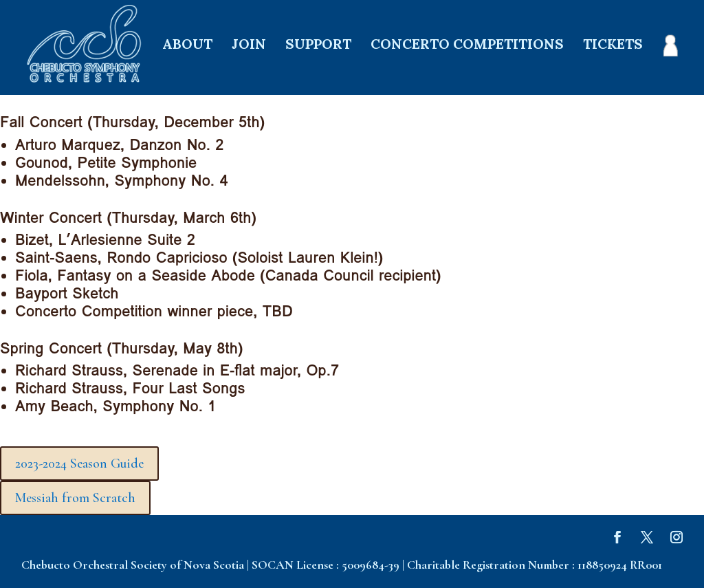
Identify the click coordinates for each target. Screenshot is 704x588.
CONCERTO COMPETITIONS (467, 46)
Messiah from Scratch (75, 498)
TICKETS (613, 46)
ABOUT (187, 46)
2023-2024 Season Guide (79, 464)
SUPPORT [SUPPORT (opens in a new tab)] (318, 46)
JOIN (249, 46)
